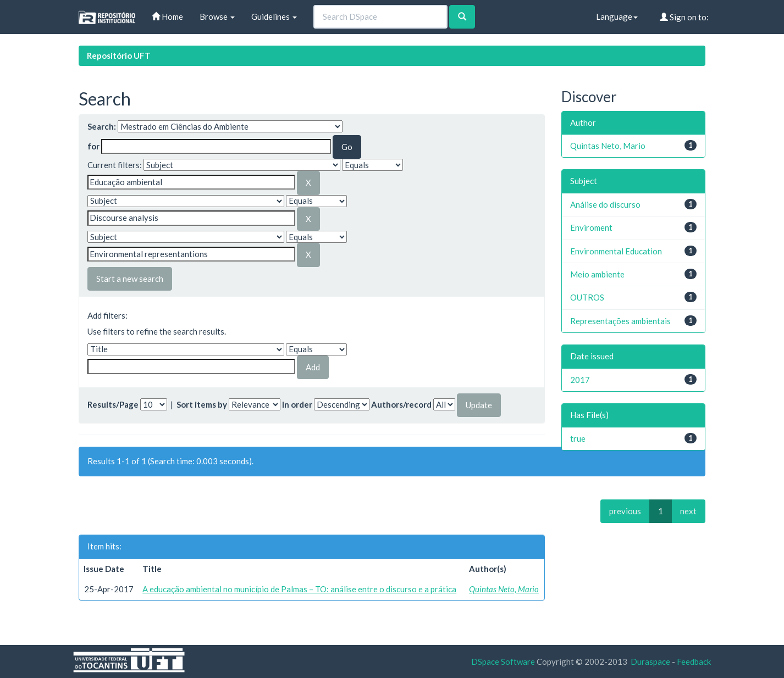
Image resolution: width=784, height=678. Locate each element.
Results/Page (113, 404)
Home (167, 16)
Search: (102, 126)
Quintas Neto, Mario (504, 589)
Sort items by (202, 404)
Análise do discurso (605, 204)
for (93, 146)
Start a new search (130, 279)
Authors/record (401, 404)
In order (297, 404)
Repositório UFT (119, 55)
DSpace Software (503, 662)
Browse (217, 16)
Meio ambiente (597, 274)
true (578, 438)
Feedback (694, 662)
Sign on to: (684, 17)
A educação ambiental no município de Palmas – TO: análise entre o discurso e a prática (299, 589)
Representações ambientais (620, 321)
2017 (580, 380)
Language (617, 16)
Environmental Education (616, 251)
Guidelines (274, 16)
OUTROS (587, 297)
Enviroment (591, 227)
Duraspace (650, 662)
